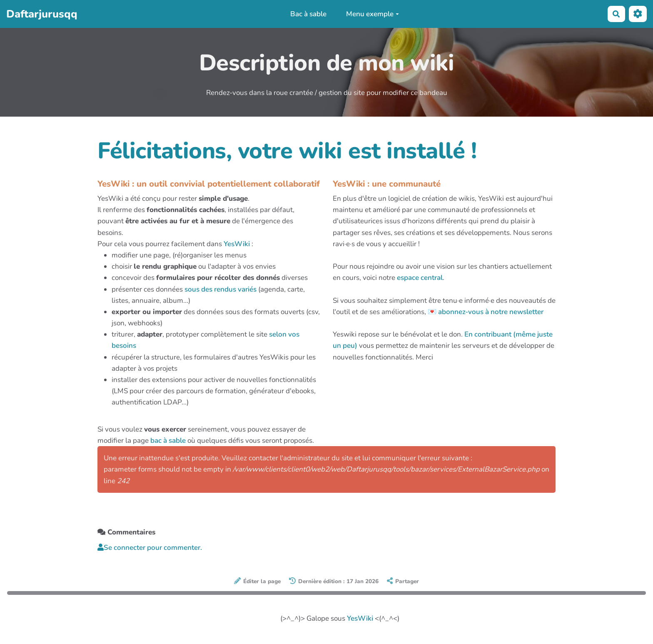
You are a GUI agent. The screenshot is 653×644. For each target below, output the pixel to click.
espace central (420, 278)
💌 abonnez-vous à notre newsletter (486, 312)
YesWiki (237, 244)
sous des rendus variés (221, 289)
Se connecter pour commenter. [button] (150, 548)
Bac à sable (308, 14)
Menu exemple (373, 14)
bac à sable (168, 441)
